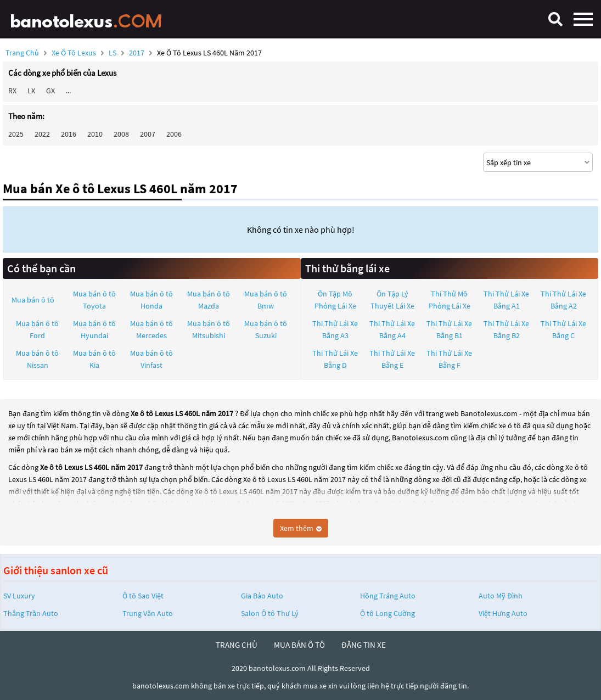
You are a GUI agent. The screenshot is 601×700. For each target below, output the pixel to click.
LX (31, 91)
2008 (121, 134)
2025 (16, 134)
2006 (174, 134)
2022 (42, 134)
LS (113, 53)
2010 (95, 134)
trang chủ (237, 645)
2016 (69, 134)
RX (12, 91)
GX (50, 91)
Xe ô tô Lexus (74, 53)
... (68, 91)
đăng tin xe (364, 645)
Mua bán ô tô (33, 300)
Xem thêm (301, 528)
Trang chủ (22, 53)
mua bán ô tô (299, 645)
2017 (137, 53)
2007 (148, 134)
